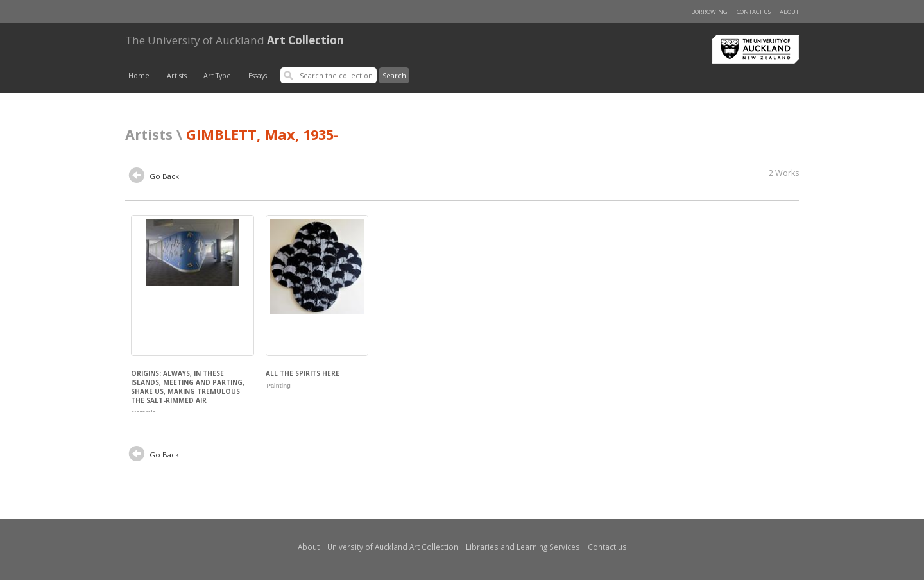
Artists (177, 76)
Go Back (154, 177)
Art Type (217, 76)
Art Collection (235, 40)
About (789, 12)
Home (139, 76)
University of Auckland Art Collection (393, 547)
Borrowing (709, 12)
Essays (258, 76)
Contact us (754, 12)
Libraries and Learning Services (523, 547)
